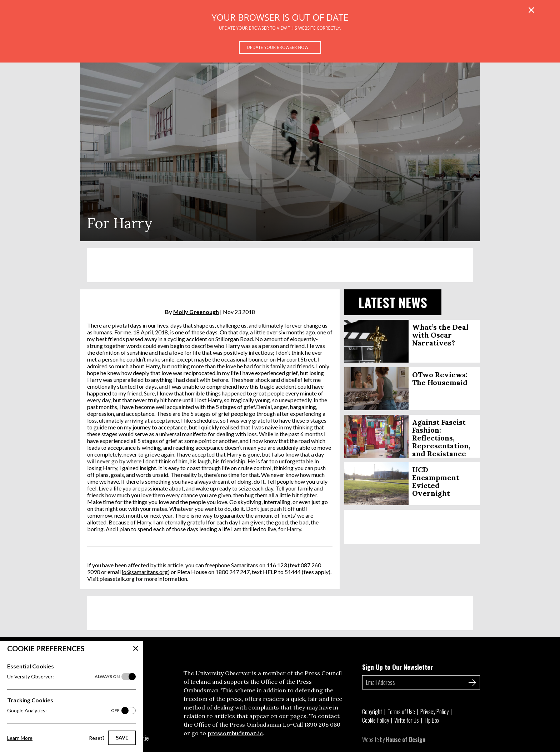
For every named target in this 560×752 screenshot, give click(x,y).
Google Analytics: (63, 711)
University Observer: (63, 677)
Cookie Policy (376, 720)
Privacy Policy (434, 712)
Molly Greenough (196, 312)
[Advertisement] (280, 265)
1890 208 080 (322, 724)
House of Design (406, 739)
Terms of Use (401, 712)
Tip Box (432, 720)
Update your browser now (278, 47)
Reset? (97, 738)
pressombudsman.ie (235, 733)
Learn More (20, 738)
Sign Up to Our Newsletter (397, 667)
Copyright (372, 712)
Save (122, 738)
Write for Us (407, 720)
